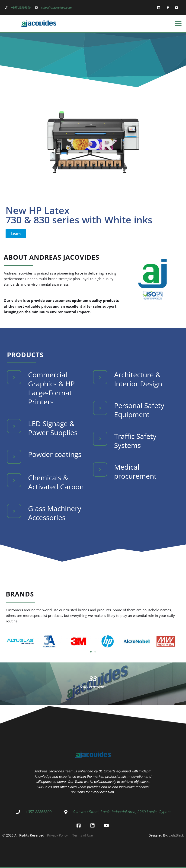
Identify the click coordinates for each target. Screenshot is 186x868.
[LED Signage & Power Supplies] (14, 426)
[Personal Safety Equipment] (100, 408)
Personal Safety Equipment (139, 410)
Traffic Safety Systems (135, 441)
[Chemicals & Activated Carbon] (14, 480)
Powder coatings (55, 454)
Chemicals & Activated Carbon (56, 482)
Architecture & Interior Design (138, 379)
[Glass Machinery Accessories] (14, 511)
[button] (178, 24)
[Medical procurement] (100, 470)
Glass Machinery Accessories (55, 513)
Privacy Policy (57, 835)
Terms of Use (83, 835)
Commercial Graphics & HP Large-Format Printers (51, 388)
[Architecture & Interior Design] (100, 377)
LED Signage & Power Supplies (53, 428)
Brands (20, 594)
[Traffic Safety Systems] (100, 439)
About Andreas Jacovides (51, 257)
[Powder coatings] (14, 457)
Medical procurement (135, 471)
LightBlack (176, 835)
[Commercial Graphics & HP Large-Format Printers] (14, 377)
